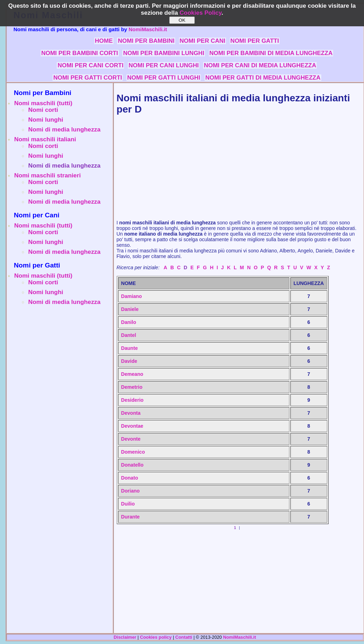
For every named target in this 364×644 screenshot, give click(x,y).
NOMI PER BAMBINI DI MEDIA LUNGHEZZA (271, 53)
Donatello (132, 465)
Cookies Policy (201, 13)
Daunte (130, 348)
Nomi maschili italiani (45, 139)
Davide (129, 361)
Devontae (132, 426)
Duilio (128, 504)
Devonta (131, 413)
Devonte (131, 439)
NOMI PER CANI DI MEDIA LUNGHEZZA (260, 65)
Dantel (129, 335)
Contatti (184, 637)
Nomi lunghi (46, 120)
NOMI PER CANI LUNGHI (164, 65)
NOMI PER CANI (202, 41)
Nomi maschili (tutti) (43, 103)
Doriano (131, 491)
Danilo (129, 322)
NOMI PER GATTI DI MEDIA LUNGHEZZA (263, 78)
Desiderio (132, 400)
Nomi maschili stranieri (48, 175)
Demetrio (132, 387)
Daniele (130, 309)
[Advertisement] (60, 360)
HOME (104, 41)
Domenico (133, 452)
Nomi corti (43, 110)
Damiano (132, 296)
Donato (130, 478)
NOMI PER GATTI (255, 41)
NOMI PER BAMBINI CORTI (80, 53)
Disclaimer (125, 637)
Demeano (132, 374)
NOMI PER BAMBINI (146, 41)
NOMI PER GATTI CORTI (88, 78)
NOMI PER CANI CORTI (90, 65)
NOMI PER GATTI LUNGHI (164, 78)
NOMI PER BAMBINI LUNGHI (163, 53)
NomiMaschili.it (148, 29)
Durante (131, 517)
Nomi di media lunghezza (64, 129)
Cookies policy (156, 637)
